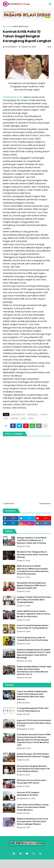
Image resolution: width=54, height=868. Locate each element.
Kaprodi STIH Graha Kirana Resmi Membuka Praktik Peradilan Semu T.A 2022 (34, 723)
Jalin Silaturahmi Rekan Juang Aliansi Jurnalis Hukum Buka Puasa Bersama (33, 807)
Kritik (6, 418)
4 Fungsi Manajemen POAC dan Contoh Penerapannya (33, 710)
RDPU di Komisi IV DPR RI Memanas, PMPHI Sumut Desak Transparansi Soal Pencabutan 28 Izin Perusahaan (33, 570)
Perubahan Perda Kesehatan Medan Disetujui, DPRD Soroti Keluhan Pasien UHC (31, 586)
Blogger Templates (29, 863)
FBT (44, 863)
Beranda (7, 26)
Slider (31, 418)
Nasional (15, 418)
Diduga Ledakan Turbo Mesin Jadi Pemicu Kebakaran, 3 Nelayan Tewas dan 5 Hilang (32, 540)
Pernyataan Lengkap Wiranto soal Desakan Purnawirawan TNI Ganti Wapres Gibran (33, 769)
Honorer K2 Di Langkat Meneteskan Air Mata (28, 794)
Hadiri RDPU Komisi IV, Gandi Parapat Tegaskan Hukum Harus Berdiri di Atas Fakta (33, 614)
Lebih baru (9, 504)
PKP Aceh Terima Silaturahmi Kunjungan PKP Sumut (32, 782)
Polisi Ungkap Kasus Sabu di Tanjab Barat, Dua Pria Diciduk (32, 639)
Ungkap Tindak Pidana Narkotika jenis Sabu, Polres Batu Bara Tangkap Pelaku (34, 600)
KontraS (44, 414)
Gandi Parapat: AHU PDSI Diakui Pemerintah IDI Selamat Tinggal (33, 755)
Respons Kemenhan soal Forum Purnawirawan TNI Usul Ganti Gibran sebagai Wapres (33, 821)
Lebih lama (45, 504)
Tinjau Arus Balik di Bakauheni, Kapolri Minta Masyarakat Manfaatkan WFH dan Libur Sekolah (32, 695)
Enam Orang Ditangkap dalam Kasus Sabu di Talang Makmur (33, 627)
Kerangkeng (33, 414)
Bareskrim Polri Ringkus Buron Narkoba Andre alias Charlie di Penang (32, 554)
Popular (9, 685)
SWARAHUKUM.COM (12, 97)
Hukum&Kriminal (21, 26)
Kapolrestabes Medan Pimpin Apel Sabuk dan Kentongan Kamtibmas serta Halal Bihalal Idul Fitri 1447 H (34, 671)
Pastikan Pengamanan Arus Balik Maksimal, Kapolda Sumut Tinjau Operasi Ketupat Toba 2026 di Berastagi (34, 654)
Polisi (23, 418)
